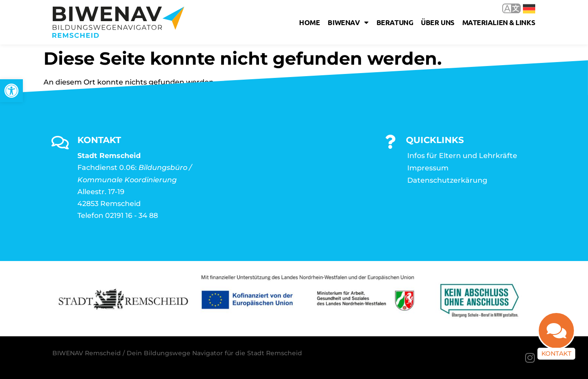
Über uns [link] (437, 22)
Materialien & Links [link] (499, 22)
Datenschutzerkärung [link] (447, 180)
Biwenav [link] (348, 22)
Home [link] (309, 22)
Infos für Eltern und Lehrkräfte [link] (462, 156)
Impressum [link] (428, 168)
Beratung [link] (395, 22)
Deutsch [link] (529, 9)
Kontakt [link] (556, 353)
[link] (11, 91)
